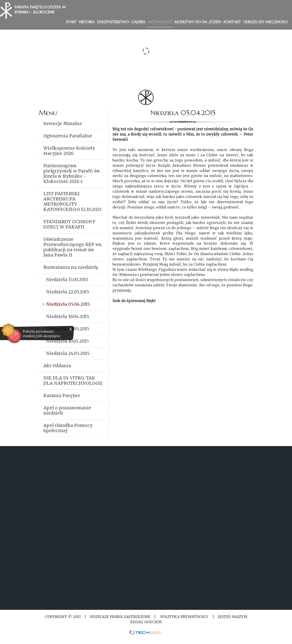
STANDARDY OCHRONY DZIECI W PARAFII (69, 224)
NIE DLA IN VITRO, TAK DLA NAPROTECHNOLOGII (73, 381)
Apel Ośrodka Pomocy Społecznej (68, 428)
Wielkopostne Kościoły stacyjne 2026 (69, 151)
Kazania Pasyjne (62, 395)
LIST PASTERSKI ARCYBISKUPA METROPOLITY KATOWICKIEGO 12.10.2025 (73, 201)
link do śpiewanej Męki (134, 301)
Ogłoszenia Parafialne (68, 136)
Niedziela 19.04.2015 (68, 316)
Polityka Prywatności (184, 617)
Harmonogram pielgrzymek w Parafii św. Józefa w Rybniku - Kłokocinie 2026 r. (72, 173)
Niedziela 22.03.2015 (68, 292)
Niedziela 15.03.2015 (67, 280)
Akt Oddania (57, 366)
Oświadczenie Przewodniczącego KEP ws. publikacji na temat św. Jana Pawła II (73, 247)
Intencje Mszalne (63, 123)
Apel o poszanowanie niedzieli (67, 410)
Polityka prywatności (38, 331)
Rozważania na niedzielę (71, 267)
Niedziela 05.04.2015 (68, 304)
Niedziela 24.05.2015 (68, 353)
